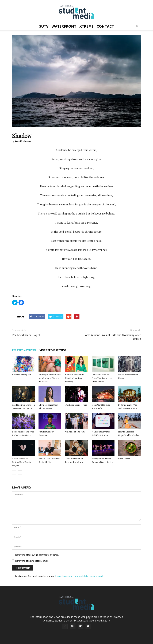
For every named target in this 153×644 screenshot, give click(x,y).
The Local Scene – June (76, 405)
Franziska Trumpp (23, 141)
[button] (137, 26)
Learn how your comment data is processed (79, 576)
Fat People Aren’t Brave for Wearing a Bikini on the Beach (49, 378)
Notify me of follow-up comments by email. (37, 555)
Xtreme (87, 26)
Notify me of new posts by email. (32, 561)
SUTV (44, 26)
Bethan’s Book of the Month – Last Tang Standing (75, 378)
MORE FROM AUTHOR (53, 350)
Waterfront (64, 26)
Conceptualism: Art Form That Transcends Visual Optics (102, 378)
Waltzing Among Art (21, 375)
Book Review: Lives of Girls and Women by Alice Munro (112, 337)
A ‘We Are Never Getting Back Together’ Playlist (23, 462)
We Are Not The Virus (75, 432)
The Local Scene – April (26, 335)
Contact (105, 26)
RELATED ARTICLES (24, 350)
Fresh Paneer (124, 459)
